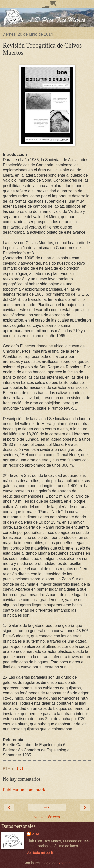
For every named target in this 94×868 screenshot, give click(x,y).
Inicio (47, 807)
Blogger (64, 863)
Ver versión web (47, 817)
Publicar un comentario (25, 790)
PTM (35, 834)
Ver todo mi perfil (40, 853)
